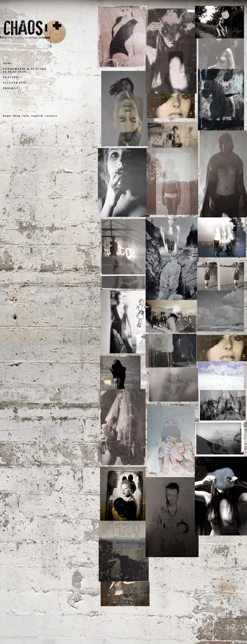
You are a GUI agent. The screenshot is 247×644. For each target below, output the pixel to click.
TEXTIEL (11, 77)
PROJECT (11, 88)
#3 (15, 72)
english (37, 116)
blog (17, 116)
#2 (10, 72)
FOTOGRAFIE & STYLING (25, 69)
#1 (5, 72)
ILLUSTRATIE (15, 83)
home (7, 116)
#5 (25, 72)
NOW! (8, 63)
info (26, 116)
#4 (20, 72)
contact (51, 116)
